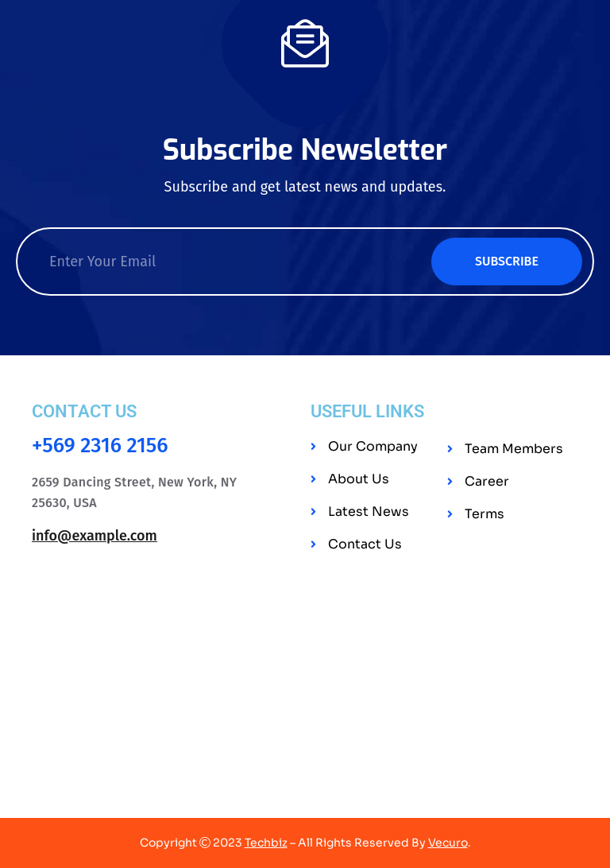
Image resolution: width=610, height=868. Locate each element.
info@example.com (95, 536)
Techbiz (266, 843)
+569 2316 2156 (100, 446)
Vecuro (448, 843)
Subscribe (507, 261)
